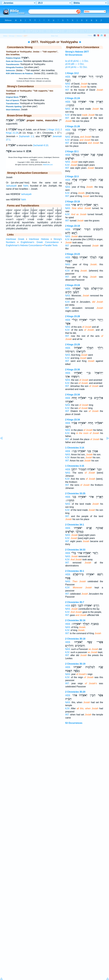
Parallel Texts (51, 245)
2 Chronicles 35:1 (75, 571)
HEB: (68, 77)
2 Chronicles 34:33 (75, 550)
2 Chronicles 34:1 (75, 525)
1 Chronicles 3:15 (75, 466)
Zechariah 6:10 (41, 145)
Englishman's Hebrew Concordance (24, 245)
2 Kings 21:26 (73, 126)
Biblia (5, 36)
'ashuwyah (11, 186)
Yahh (26, 186)
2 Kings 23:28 (73, 316)
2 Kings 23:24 (73, 285)
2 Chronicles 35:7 (75, 602)
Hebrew (19, 36)
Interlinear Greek (15, 239)
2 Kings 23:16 (73, 202)
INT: (67, 90)
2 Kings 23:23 (73, 254)
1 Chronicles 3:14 (75, 448)
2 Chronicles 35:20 (75, 692)
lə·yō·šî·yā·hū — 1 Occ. (77, 61)
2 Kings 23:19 (73, 226)
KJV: (68, 87)
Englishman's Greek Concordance (40, 242)
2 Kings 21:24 (73, 98)
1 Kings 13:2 (53, 130)
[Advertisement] (54, 749)
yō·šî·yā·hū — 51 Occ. (76, 67)
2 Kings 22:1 (72, 151)
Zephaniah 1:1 (26, 136)
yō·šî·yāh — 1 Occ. (75, 64)
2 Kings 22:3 (72, 176)
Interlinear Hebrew (39, 239)
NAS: (68, 84)
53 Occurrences (74, 723)
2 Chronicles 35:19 (75, 664)
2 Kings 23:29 (73, 345)
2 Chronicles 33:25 (75, 493)
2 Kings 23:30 (73, 370)
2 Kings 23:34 (73, 395)
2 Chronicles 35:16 (75, 620)
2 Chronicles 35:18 (75, 639)
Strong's (12, 36)
